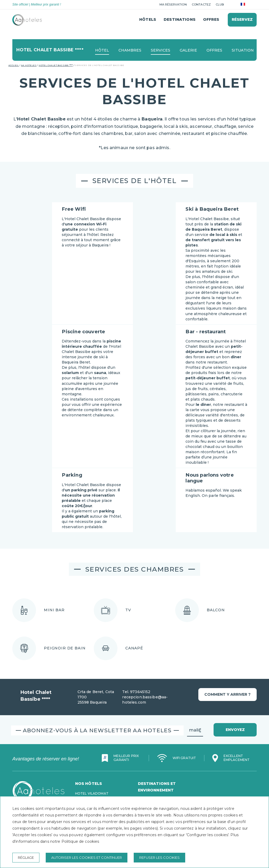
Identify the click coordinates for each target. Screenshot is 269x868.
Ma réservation (173, 4)
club (220, 4)
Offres (211, 19)
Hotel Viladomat (92, 793)
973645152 (140, 692)
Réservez (242, 19)
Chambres (130, 50)
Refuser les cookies (159, 857)
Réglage (26, 857)
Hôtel (102, 50)
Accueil (14, 65)
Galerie (188, 50)
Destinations (180, 19)
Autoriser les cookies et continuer (87, 857)
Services (161, 50)
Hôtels (148, 19)
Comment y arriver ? (227, 694)
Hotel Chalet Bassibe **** (56, 65)
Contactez (201, 4)
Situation (243, 50)
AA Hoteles (29, 65)
